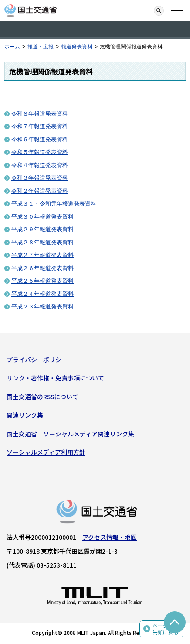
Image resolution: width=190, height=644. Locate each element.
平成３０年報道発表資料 (42, 217)
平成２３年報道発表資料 (42, 307)
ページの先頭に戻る (166, 629)
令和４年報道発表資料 (40, 165)
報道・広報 (41, 47)
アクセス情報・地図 (110, 537)
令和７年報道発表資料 (40, 126)
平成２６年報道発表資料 (42, 268)
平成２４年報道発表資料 (42, 294)
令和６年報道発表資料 (40, 139)
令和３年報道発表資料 (40, 178)
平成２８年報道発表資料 (42, 242)
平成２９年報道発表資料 (42, 229)
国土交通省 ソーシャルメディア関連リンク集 (70, 434)
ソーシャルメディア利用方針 (46, 452)
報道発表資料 (77, 47)
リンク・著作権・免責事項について (55, 378)
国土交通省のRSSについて (42, 397)
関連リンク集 (25, 415)
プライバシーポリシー (37, 360)
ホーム (12, 47)
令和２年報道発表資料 (40, 191)
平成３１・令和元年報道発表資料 (54, 204)
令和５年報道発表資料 (40, 152)
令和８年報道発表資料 (40, 114)
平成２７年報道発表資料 (42, 255)
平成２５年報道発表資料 (42, 281)
